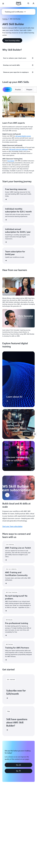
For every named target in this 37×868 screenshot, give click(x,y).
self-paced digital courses (23, 136)
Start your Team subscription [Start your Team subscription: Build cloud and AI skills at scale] (12, 526)
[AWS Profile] (33, 4)
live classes (11, 161)
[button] (15, 12)
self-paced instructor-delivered (18, 149)
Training (5, 19)
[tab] (8, 90)
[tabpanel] (18, 135)
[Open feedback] (35, 434)
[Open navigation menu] (3, 4)
